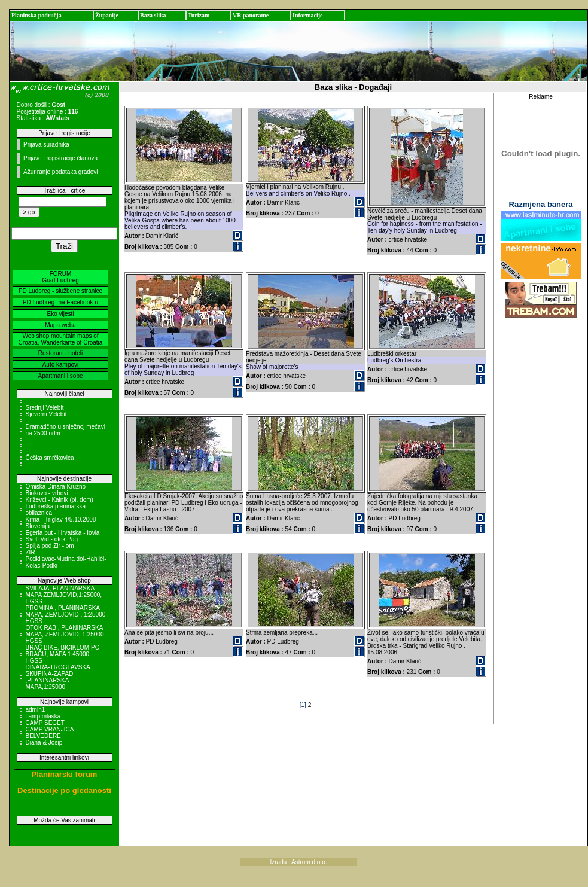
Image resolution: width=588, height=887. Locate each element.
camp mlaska (43, 716)
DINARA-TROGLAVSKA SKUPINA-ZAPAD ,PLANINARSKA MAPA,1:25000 (58, 677)
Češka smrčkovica (50, 458)
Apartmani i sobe (60, 376)
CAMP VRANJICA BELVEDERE (50, 733)
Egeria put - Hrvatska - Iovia (63, 533)
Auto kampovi (61, 365)
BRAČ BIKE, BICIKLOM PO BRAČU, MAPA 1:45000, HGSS (63, 654)
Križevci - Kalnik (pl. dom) (60, 500)
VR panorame (251, 15)
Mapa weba (60, 325)
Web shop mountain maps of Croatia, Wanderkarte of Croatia (61, 339)
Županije (107, 15)
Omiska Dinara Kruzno (56, 487)
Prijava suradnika (46, 144)
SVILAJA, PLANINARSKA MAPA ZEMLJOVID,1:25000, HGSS (64, 595)
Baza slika (153, 15)
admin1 (36, 710)
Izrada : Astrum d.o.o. (299, 862)
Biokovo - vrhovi (47, 493)
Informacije (308, 15)
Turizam (199, 15)
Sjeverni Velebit (46, 414)
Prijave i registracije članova (60, 158)
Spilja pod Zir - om (50, 546)
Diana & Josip (44, 743)
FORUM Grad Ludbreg (60, 277)
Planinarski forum (65, 774)
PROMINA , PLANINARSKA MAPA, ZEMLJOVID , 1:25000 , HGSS (67, 615)
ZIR (31, 552)
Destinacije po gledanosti (64, 790)
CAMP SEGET (45, 723)
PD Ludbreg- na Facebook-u (60, 302)
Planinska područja (36, 15)
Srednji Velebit (45, 408)
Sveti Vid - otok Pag (52, 539)
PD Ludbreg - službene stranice (60, 291)
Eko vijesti (60, 314)
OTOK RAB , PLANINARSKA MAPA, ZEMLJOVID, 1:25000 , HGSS (67, 634)
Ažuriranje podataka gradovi (61, 172)
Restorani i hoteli (60, 353)
